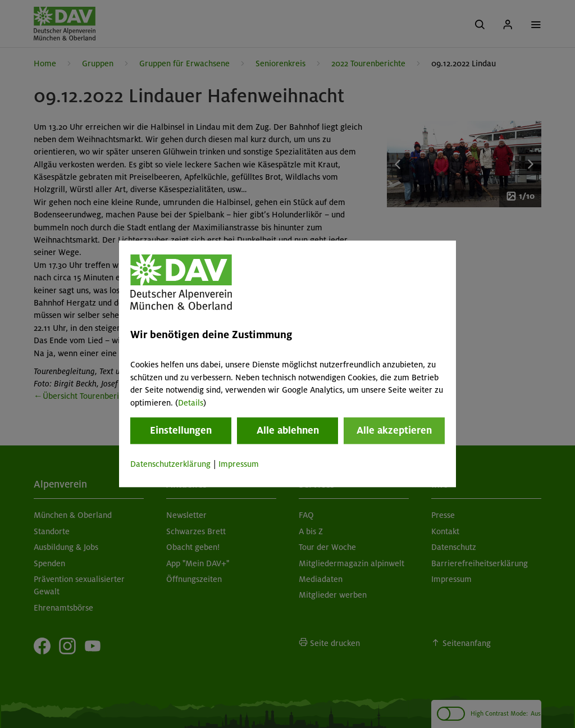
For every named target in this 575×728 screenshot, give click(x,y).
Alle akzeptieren (394, 430)
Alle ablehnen (288, 430)
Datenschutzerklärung (170, 464)
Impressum (239, 464)
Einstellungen (181, 430)
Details (191, 403)
